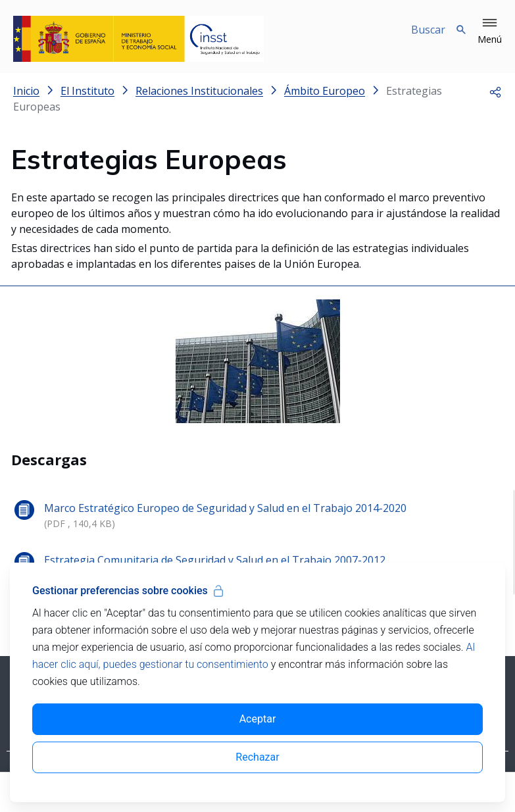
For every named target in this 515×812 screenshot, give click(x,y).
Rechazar (257, 757)
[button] (490, 32)
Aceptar (258, 719)
